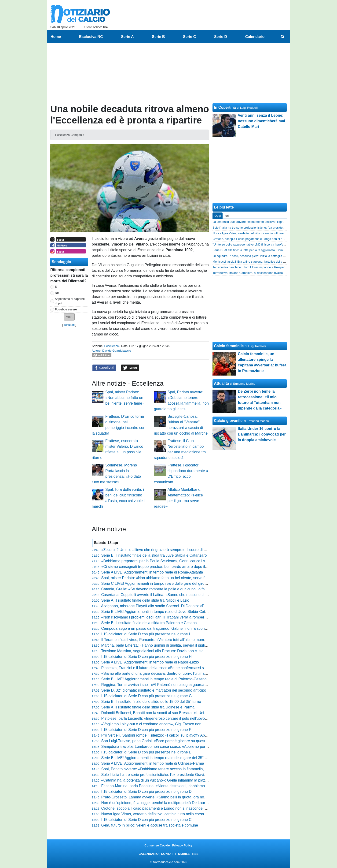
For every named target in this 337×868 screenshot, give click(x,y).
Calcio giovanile (228, 421)
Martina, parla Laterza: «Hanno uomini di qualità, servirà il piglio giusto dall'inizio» (169, 645)
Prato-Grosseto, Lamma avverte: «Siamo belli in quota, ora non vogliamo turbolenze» (172, 797)
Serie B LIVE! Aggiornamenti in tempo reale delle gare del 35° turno (157, 758)
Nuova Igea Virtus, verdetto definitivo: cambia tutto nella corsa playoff (159, 814)
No (57, 293)
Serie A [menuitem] (127, 37)
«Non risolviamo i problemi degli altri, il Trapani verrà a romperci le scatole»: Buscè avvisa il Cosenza (185, 617)
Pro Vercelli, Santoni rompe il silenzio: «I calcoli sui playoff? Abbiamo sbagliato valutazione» (177, 735)
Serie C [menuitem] (189, 37)
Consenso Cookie (157, 845)
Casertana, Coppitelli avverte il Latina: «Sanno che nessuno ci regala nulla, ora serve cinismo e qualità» (187, 595)
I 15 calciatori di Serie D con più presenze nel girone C (147, 820)
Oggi (218, 216)
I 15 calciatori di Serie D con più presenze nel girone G (147, 696)
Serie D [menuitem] (221, 37)
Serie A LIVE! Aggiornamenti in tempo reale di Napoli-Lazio (150, 662)
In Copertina (225, 107)
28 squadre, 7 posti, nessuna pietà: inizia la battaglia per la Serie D (257, 256)
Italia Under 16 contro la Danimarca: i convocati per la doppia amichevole (262, 434)
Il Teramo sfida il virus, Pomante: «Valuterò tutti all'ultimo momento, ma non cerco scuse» (175, 640)
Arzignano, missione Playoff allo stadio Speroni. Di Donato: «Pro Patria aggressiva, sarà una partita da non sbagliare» (199, 606)
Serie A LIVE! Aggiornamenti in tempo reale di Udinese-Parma (153, 763)
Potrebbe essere (66, 309)
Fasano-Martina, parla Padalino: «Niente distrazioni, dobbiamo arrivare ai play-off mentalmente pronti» (186, 786)
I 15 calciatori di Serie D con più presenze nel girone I (146, 634)
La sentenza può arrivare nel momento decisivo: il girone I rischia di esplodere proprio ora (272, 222)
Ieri (227, 216)
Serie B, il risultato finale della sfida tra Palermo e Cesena (149, 623)
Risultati (69, 325)
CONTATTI (168, 854)
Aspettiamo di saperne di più (70, 301)
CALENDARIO (148, 854)
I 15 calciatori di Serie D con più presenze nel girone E (146, 752)
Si (56, 287)
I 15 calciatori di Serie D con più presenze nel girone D (147, 792)
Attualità (221, 383)
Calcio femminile (229, 346)
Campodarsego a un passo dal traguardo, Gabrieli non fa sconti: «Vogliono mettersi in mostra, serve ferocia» (191, 628)
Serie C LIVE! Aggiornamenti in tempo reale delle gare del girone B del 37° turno (168, 583)
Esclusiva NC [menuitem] (91, 37)
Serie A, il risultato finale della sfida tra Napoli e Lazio (145, 600)
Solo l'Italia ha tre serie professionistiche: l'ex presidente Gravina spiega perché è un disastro (178, 775)
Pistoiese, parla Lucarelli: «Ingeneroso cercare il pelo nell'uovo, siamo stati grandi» (170, 718)
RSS (195, 854)
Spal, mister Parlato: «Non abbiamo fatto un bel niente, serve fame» (125, 398)
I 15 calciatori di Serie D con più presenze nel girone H (147, 657)
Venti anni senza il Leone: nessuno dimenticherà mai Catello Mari (261, 121)
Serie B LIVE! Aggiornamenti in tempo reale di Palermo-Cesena (154, 679)
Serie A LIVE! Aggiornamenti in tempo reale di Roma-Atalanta (152, 572)
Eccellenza (111, 346)
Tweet (130, 368)
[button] (69, 317)
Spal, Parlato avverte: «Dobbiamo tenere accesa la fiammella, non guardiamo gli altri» (173, 769)
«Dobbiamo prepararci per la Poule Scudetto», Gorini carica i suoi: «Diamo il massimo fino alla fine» (184, 561)
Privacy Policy (182, 845)
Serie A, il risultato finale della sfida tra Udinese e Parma (148, 707)
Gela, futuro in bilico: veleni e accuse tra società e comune (150, 825)
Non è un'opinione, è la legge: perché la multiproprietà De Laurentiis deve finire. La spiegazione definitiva (188, 803)
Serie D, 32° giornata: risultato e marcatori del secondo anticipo (154, 690)
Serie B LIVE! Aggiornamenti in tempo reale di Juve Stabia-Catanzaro (159, 612)
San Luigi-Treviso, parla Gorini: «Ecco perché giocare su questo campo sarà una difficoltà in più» (182, 741)
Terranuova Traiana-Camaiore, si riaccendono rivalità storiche (253, 273)
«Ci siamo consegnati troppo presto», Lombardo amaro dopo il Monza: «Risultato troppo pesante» (183, 567)
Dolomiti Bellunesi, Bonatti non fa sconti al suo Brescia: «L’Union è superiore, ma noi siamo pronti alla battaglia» (194, 713)
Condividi (104, 368)
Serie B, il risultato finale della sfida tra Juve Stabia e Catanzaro (154, 555)
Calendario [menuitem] (255, 37)
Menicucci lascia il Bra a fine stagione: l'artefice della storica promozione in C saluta (268, 262)
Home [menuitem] (56, 37)
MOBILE (184, 854)
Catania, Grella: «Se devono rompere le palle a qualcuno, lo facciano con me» (166, 589)
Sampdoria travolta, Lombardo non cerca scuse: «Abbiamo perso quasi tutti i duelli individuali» (179, 747)
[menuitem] (283, 37)
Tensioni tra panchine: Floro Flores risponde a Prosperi (249, 267)
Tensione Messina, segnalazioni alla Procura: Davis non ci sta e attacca (160, 651)
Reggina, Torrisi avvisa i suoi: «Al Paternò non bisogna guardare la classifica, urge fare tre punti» (181, 685)
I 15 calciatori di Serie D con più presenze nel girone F (146, 730)
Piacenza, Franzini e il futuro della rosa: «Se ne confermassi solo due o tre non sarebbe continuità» (184, 668)
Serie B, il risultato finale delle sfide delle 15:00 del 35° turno (151, 702)
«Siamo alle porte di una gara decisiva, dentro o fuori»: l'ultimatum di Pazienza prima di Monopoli (182, 673)
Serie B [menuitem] (158, 37)
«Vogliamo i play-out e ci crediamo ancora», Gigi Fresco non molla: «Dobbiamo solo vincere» (179, 724)
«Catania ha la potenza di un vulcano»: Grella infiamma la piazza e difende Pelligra (170, 780)
